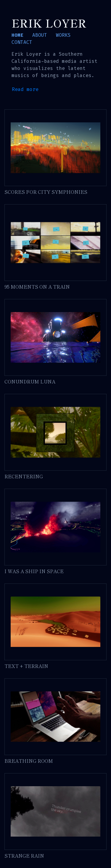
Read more (25, 89)
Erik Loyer (49, 23)
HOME (17, 35)
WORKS (63, 35)
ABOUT (40, 35)
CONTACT (22, 42)
